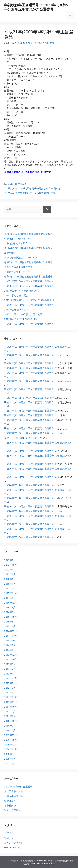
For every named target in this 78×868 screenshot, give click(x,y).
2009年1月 (10, 745)
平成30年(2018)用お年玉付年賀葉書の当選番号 (29, 286)
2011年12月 (11, 697)
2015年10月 (11, 617)
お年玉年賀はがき (17, 184)
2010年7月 (10, 726)
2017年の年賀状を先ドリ (17, 310)
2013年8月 (10, 664)
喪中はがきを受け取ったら (18, 239)
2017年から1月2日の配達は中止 (21, 319)
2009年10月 (11, 740)
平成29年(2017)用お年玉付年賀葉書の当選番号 (29, 305)
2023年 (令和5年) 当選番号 (18, 787)
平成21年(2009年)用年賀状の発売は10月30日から (34, 188)
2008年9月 (10, 754)
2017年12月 (11, 588)
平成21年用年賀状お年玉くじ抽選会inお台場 (32, 193)
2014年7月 (10, 645)
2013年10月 (11, 659)
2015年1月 (10, 626)
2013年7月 (10, 669)
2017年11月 (11, 593)
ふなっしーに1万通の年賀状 (19, 438)
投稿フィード (11, 838)
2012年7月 (10, 688)
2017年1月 (10, 598)
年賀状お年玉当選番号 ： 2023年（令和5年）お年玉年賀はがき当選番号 (36, 7)
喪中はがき (10, 801)
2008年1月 (10, 759)
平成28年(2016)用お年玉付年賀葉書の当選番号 (29, 324)
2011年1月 (10, 716)
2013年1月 (10, 674)
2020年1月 (10, 579)
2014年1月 (10, 650)
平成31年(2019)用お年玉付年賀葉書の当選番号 (29, 281)
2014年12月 (11, 631)
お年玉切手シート (14, 791)
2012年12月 (11, 678)
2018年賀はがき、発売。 (17, 295)
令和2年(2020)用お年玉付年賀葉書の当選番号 (28, 276)
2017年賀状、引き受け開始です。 (22, 291)
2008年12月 (11, 749)
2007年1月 (10, 763)
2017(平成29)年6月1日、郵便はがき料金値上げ (29, 300)
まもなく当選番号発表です (18, 267)
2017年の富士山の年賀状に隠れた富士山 (26, 314)
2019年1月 (10, 584)
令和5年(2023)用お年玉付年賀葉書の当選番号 (28, 234)
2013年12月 (11, 655)
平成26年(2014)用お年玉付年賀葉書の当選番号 (29, 443)
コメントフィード (14, 843)
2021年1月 (10, 574)
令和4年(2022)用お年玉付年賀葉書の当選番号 (28, 248)
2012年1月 (10, 693)
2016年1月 (10, 612)
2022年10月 (11, 565)
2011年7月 (10, 711)
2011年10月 (11, 707)
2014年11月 (11, 636)
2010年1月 (10, 730)
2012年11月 (11, 683)
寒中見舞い (10, 253)
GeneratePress (48, 864)
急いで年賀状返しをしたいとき (21, 258)
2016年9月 (10, 607)
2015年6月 (10, 622)
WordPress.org (12, 847)
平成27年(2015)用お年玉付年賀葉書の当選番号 (29, 373)
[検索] (47, 209)
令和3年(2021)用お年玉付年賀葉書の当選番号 (28, 262)
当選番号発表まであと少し (18, 272)
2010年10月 (11, 721)
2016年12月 (11, 603)
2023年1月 (10, 560)
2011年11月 (11, 702)
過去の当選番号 (12, 810)
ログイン (9, 833)
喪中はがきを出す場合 (16, 243)
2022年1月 (10, 570)
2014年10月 (11, 640)
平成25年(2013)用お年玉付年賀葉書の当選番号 (29, 516)
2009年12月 (11, 735)
